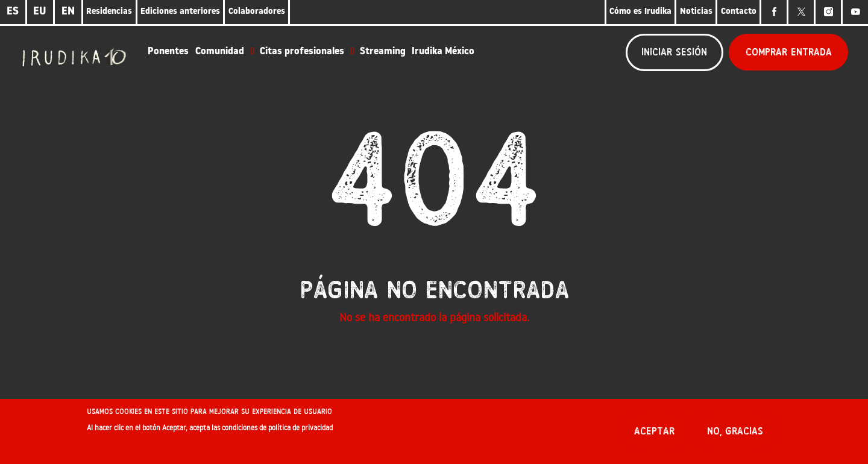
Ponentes (168, 52)
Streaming (383, 52)
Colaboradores (257, 12)
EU (40, 12)
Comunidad (220, 52)
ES (13, 12)
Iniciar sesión (674, 52)
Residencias (109, 12)
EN (68, 12)
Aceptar (654, 435)
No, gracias (735, 435)
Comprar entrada (789, 52)
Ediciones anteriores (180, 12)
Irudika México (443, 52)
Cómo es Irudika (640, 12)
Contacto (739, 12)
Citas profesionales (302, 52)
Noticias (696, 12)
